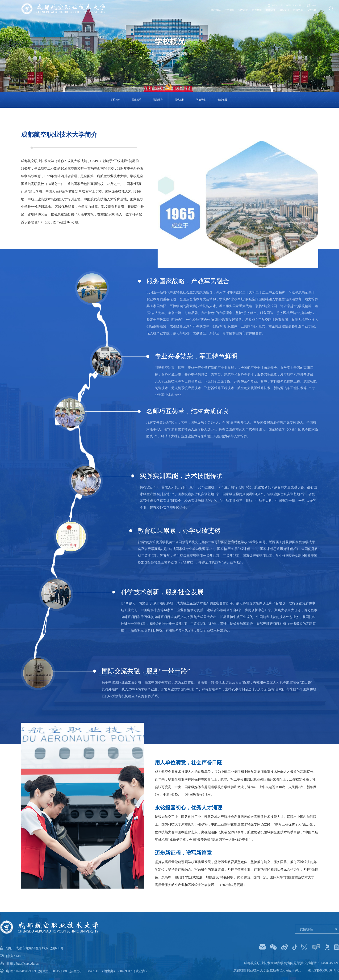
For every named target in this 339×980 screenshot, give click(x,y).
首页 (151, 54)
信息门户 (231, 6)
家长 (288, 6)
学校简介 (185, 54)
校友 (276, 6)
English (309, 6)
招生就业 (202, 15)
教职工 (263, 6)
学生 (249, 6)
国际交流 (265, 15)
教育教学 (223, 15)
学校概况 (159, 15)
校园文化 (287, 15)
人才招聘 (308, 15)
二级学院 (180, 15)
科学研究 (244, 15)
